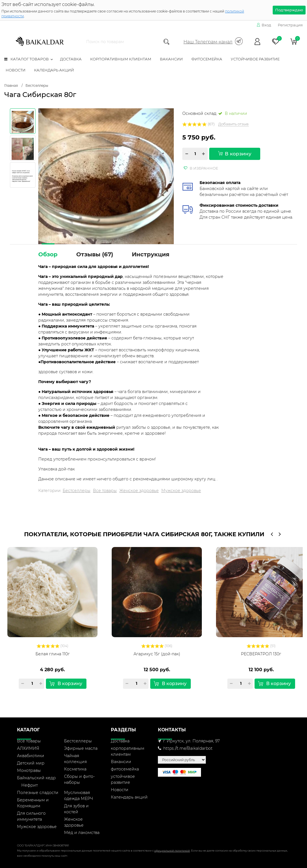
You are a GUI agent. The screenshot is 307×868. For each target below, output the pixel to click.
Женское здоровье (139, 491)
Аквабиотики (31, 756)
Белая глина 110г (53, 654)
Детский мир (31, 763)
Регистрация (290, 25)
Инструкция (151, 254)
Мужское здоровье (181, 491)
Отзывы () (95, 254)
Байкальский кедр (36, 778)
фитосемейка (207, 59)
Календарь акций (54, 70)
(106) (157, 646)
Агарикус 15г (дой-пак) (157, 654)
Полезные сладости (38, 793)
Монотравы (29, 770)
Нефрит (29, 785)
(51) (261, 646)
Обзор (48, 254)
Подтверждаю (289, 10)
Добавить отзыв (233, 124)
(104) (52, 646)
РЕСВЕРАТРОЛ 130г (261, 654)
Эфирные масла (81, 748)
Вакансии (171, 59)
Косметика (75, 769)
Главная (11, 85)
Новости (16, 70)
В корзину (235, 154)
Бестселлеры (37, 85)
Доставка (71, 59)
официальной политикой (172, 851)
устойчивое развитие (255, 59)
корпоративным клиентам (121, 59)
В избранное (201, 168)
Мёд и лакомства (82, 833)
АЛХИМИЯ (28, 748)
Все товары (105, 491)
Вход (264, 25)
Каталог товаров (27, 59)
